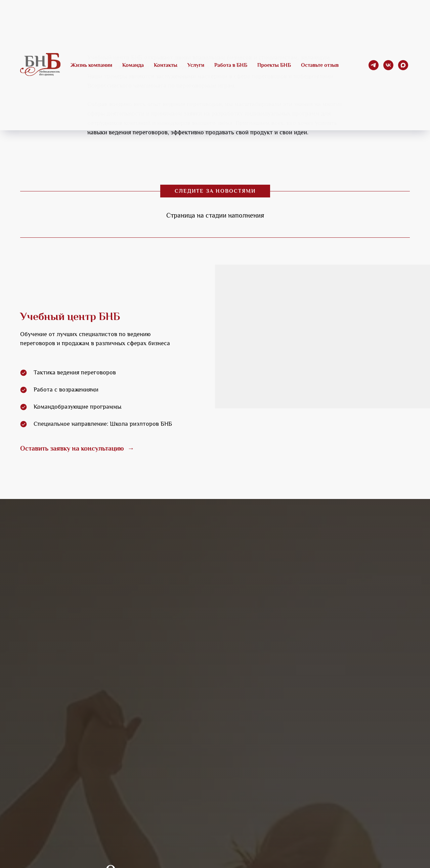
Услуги (196, 65)
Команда (133, 65)
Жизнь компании (91, 65)
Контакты (166, 65)
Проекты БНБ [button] (274, 65)
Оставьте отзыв (320, 65)
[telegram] (374, 65)
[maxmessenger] (403, 65)
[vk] (388, 65)
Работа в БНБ (231, 65)
